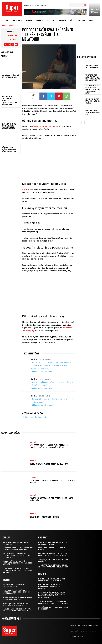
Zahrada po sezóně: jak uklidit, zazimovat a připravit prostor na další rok (17, 571)
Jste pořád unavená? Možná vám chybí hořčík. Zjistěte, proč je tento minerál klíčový (49, 446)
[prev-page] (79, 123)
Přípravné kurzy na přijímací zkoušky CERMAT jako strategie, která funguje (16, 556)
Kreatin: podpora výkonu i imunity (44, 517)
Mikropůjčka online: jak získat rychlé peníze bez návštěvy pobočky (52, 586)
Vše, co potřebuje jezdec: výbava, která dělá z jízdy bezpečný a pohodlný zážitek (93, 78)
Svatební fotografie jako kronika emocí (92, 66)
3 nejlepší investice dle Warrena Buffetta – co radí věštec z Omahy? (53, 602)
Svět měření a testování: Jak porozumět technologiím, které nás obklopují (9, 100)
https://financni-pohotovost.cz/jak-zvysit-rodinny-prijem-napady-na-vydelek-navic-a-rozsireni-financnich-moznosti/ (51, 365)
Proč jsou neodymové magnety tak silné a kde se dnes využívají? (18, 549)
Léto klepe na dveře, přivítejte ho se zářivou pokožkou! (9, 126)
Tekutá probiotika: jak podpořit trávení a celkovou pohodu (52, 481)
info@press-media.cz (13, 37)
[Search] (85, 5)
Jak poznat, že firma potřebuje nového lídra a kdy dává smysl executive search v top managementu (52, 595)
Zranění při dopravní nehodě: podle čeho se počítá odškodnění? (51, 499)
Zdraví (12, 26)
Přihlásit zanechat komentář (43, 372)
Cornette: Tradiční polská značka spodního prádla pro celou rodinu (53, 566)
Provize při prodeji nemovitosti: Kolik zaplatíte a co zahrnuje (17, 610)
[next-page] (83, 123)
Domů (4, 26)
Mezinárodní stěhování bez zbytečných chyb (10, 76)
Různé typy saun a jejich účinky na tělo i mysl (49, 464)
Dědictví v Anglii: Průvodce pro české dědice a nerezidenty (9, 149)
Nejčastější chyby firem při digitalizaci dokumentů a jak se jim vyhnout (18, 563)
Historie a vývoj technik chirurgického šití (94, 12)
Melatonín (26, 189)
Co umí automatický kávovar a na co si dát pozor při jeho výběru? (53, 555)
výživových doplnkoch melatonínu (44, 126)
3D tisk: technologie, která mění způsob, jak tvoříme (93, 101)
